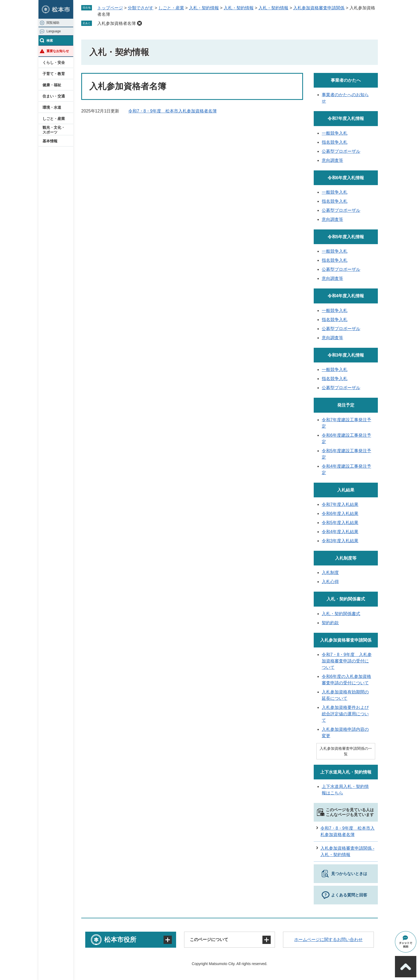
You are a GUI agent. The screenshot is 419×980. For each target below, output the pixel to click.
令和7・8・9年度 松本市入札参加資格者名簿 (172, 111)
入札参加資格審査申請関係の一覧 (346, 751)
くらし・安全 (54, 63)
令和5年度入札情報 (346, 237)
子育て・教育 (54, 74)
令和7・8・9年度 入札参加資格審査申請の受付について (347, 661)
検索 (50, 41)
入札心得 (330, 582)
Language (54, 31)
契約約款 (330, 623)
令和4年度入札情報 (346, 296)
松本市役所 (120, 940)
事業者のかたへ (346, 80)
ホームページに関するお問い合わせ (328, 940)
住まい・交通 (54, 96)
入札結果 (346, 490)
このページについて (209, 940)
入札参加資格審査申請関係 (319, 8)
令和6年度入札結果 (340, 514)
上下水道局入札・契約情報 (346, 772)
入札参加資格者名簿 (117, 23)
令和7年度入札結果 (340, 504)
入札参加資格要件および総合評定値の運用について (345, 714)
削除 (139, 23)
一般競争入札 (335, 133)
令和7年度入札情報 (346, 118)
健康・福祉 (52, 85)
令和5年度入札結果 (340, 523)
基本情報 (50, 141)
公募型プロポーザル (341, 151)
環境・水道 (52, 107)
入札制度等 (346, 558)
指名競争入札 (335, 142)
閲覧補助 (53, 23)
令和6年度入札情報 (346, 178)
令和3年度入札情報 (346, 355)
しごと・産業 (54, 119)
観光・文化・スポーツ (54, 130)
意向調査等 (332, 160)
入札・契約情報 (204, 8)
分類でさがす (141, 8)
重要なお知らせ (58, 51)
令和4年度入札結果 (340, 532)
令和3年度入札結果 (340, 541)
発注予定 (346, 405)
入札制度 (330, 573)
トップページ (110, 8)
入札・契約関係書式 (346, 599)
